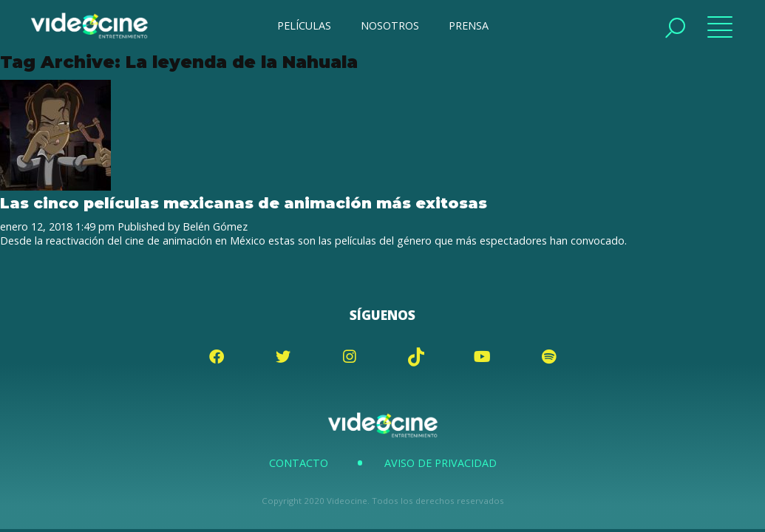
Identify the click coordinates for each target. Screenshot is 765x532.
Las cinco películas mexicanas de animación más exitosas (244, 203)
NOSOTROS (390, 25)
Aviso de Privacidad (441, 463)
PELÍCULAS (304, 25)
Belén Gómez (215, 226)
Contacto (299, 463)
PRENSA (469, 25)
